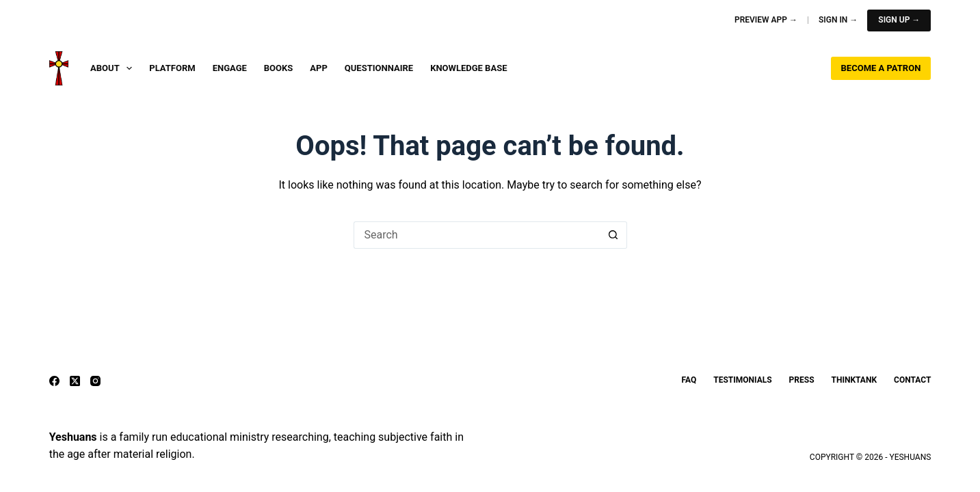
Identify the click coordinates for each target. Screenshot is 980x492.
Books (279, 68)
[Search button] (613, 235)
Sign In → (838, 20)
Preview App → (766, 20)
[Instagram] (95, 381)
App (319, 68)
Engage (230, 68)
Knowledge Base (468, 68)
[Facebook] (54, 381)
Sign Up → (899, 20)
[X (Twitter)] (75, 381)
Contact (912, 380)
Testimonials (742, 380)
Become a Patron (881, 68)
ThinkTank (854, 380)
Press (802, 380)
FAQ (689, 380)
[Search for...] (477, 235)
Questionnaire (379, 68)
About (114, 68)
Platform (172, 68)
